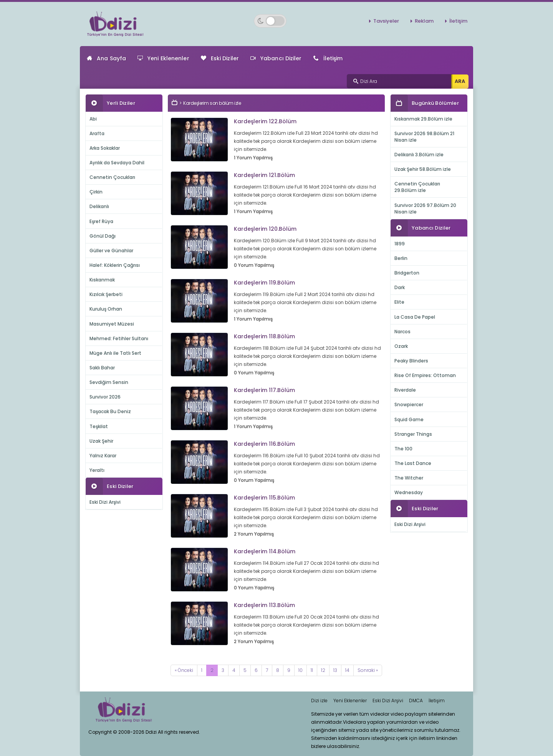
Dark (400, 287)
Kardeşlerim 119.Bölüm (264, 283)
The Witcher (409, 478)
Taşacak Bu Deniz (110, 411)
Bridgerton (407, 273)
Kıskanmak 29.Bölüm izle (423, 119)
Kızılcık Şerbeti (106, 294)
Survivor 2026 (105, 397)
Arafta (97, 133)
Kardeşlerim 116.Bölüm (264, 444)
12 (323, 670)
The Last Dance (413, 463)
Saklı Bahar (102, 368)
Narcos (402, 332)
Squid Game (409, 419)
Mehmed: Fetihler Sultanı (119, 338)
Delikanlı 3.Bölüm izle (419, 155)
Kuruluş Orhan (106, 309)
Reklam (424, 21)
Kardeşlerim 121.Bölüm (264, 175)
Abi (93, 119)
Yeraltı (97, 470)
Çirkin (96, 192)
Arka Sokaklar (105, 148)
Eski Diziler (220, 58)
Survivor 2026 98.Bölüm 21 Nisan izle (424, 137)
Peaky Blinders (411, 361)
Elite (399, 302)
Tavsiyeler (386, 21)
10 (301, 670)
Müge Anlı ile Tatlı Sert (115, 353)
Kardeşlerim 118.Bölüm (264, 336)
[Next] (368, 670)
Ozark (401, 346)
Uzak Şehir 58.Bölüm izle (423, 169)
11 (312, 670)
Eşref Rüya (101, 221)
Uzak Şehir (101, 441)
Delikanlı (99, 206)
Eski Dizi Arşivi (105, 502)
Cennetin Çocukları (112, 177)
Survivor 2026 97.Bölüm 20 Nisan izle (425, 208)
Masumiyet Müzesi (112, 324)
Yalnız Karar (103, 456)
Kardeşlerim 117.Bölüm (264, 390)
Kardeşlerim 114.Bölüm (265, 551)
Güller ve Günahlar (111, 251)
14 (347, 670)
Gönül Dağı (103, 236)
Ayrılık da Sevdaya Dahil (117, 163)
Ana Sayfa (106, 58)
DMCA (416, 701)
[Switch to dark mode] (270, 21)
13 (335, 670)
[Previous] (184, 670)
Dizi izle (319, 701)
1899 (400, 244)
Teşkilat (99, 426)
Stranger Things (413, 434)
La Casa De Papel (415, 317)
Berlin (401, 258)
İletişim (458, 21)
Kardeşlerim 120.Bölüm (265, 229)
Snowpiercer (409, 404)
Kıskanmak (102, 280)
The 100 (403, 449)
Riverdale (405, 390)
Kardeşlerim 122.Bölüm (265, 121)
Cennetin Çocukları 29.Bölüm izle (417, 187)
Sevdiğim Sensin (109, 382)
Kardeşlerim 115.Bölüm (264, 498)
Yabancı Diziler (276, 58)
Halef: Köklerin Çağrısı (115, 265)
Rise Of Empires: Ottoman (425, 375)
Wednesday (409, 492)
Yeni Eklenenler (163, 58)
